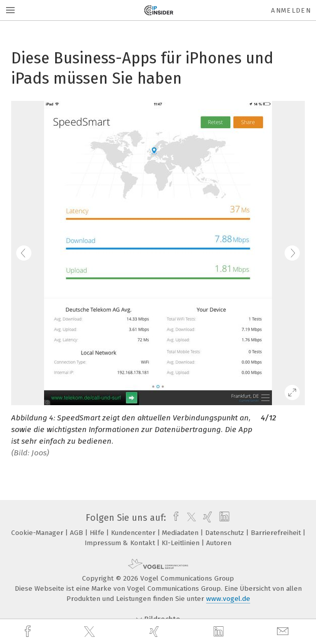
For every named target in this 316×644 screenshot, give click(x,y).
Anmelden (291, 10)
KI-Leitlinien (182, 543)
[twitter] (91, 632)
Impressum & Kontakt (121, 543)
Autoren (219, 543)
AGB (77, 533)
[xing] (155, 632)
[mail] (284, 632)
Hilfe (98, 533)
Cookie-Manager (38, 533)
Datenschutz (226, 533)
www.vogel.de (228, 599)
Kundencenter (134, 533)
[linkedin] (220, 632)
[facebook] (29, 632)
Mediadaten (181, 533)
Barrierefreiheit (277, 533)
